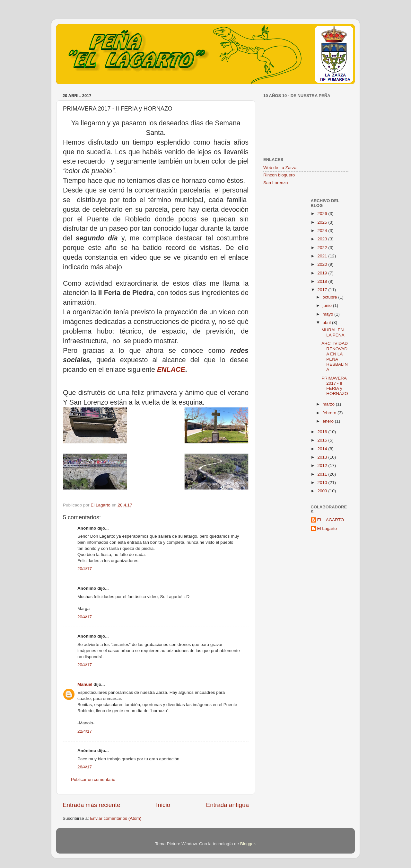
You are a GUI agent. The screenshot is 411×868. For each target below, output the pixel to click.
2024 (323, 231)
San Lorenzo (276, 183)
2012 (323, 465)
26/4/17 (85, 767)
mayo (329, 314)
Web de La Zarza (280, 168)
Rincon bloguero (279, 175)
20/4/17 (85, 569)
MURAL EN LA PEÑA (333, 332)
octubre (331, 297)
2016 (323, 432)
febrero (330, 413)
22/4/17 (85, 731)
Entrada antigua (227, 805)
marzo (329, 404)
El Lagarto (327, 528)
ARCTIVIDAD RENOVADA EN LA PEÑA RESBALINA (335, 356)
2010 (323, 483)
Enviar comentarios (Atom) (116, 818)
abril (327, 322)
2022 (323, 248)
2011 (323, 474)
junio (328, 305)
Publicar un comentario (93, 779)
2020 (323, 264)
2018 (323, 281)
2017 (323, 290)
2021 (323, 256)
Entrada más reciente (92, 805)
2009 (323, 491)
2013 (323, 457)
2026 (323, 214)
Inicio (163, 805)
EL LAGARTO (331, 520)
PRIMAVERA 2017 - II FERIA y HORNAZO (335, 386)
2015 (323, 440)
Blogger (248, 844)
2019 (323, 273)
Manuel (85, 684)
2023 (323, 239)
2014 (323, 449)
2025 (323, 222)
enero (329, 421)
